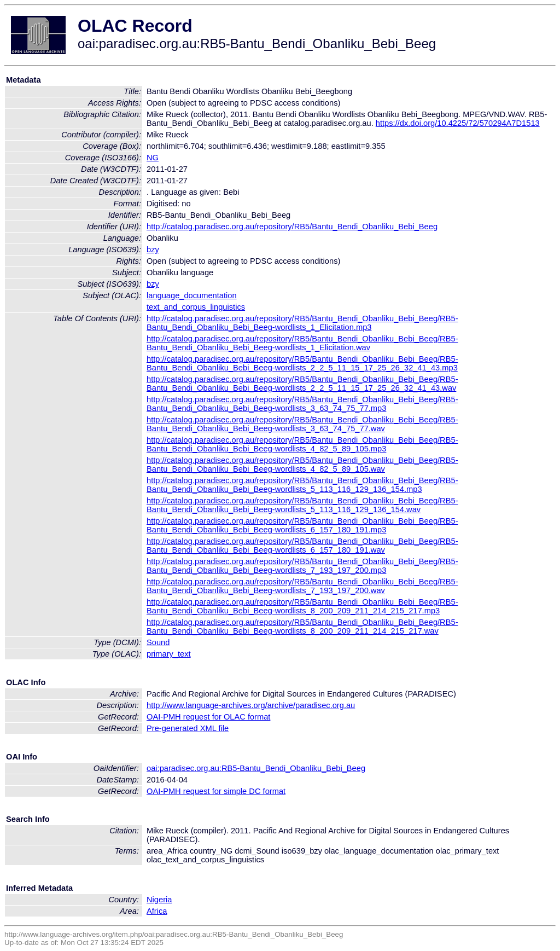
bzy (153, 250)
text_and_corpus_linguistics (196, 307)
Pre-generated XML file (188, 728)
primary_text (169, 654)
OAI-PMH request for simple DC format (216, 791)
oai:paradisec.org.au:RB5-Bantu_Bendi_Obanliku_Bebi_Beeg (256, 768)
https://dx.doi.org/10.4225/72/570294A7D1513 (458, 123)
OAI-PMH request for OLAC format (208, 717)
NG (153, 158)
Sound (158, 642)
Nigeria (159, 900)
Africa (157, 911)
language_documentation (192, 295)
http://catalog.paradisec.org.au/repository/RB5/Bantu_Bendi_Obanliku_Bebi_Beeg (292, 227)
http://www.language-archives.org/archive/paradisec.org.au (251, 705)
